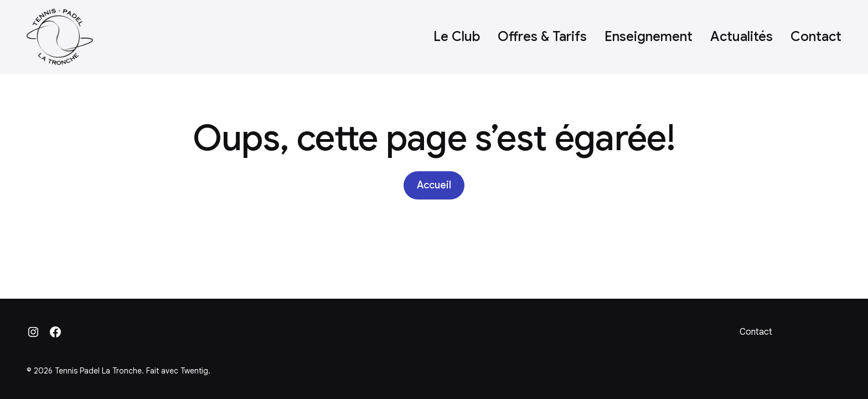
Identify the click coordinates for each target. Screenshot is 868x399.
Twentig (194, 371)
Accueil (434, 185)
